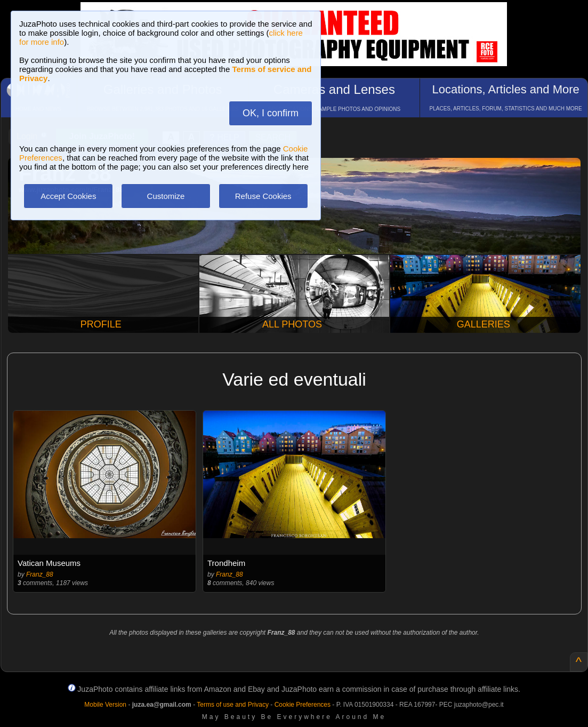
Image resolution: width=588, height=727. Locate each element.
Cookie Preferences (303, 705)
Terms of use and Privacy (233, 705)
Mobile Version (105, 705)
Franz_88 (40, 574)
